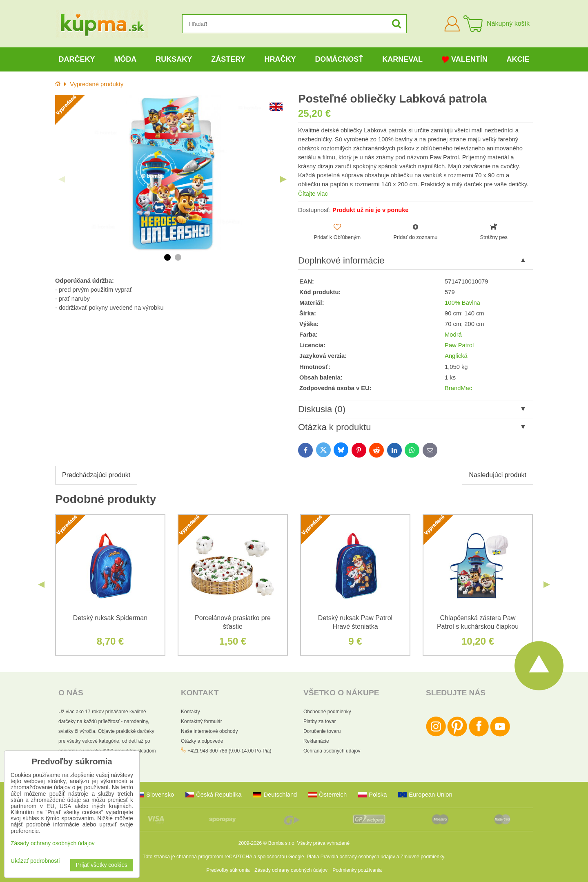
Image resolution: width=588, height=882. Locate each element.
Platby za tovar (320, 721)
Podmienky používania (357, 870)
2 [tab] (178, 257)
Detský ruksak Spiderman (110, 618)
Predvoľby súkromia (228, 870)
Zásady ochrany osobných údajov (291, 870)
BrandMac (458, 388)
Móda (125, 59)
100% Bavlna (462, 303)
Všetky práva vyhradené (323, 843)
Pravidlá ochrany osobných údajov (358, 857)
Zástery (228, 59)
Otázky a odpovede (202, 741)
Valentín (465, 59)
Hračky (280, 59)
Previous (62, 179)
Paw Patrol (459, 345)
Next (283, 179)
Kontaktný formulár (202, 721)
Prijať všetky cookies (102, 865)
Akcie (518, 59)
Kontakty (190, 712)
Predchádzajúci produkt (96, 475)
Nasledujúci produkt (498, 475)
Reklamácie (316, 741)
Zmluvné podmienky (422, 857)
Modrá (453, 335)
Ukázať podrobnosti (35, 861)
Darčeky (77, 59)
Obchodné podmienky (327, 712)
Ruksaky (174, 59)
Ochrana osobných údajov (332, 751)
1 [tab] (167, 257)
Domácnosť (339, 59)
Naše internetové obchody (209, 731)
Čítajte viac (313, 194)
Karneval (402, 59)
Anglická (456, 356)
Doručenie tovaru (322, 731)
